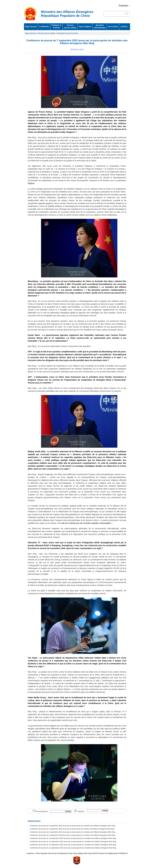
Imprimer (79, 811)
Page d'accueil (31, 27)
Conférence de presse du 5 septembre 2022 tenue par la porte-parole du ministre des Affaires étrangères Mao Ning (72, 829)
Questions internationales (100, 26)
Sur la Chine (113, 27)
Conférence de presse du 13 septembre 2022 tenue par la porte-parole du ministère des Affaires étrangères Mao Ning (73, 838)
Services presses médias (70, 26)
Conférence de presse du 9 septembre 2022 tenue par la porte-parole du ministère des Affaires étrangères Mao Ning (73, 835)
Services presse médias (46, 33)
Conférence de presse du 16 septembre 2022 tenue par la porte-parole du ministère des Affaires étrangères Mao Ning (73, 848)
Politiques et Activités (56, 26)
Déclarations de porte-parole (67, 33)
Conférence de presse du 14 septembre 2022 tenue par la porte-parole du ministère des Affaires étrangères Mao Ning (73, 842)
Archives (124, 27)
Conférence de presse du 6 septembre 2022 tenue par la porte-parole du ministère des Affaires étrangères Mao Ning (73, 826)
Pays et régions (85, 27)
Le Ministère (44, 27)
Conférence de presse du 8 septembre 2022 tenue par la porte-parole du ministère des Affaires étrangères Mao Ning (73, 832)
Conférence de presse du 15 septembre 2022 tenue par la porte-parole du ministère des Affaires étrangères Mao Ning (73, 845)
